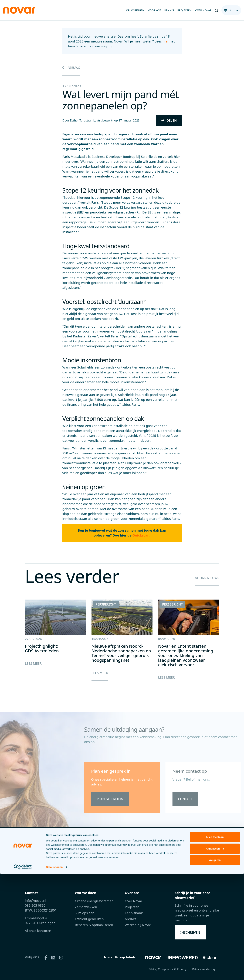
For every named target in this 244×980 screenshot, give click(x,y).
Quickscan (141, 535)
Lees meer (33, 663)
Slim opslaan (85, 913)
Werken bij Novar (138, 925)
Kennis (169, 10)
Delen (169, 120)
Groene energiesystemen (94, 901)
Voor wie (154, 10)
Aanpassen (215, 954)
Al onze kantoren (38, 931)
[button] (216, 10)
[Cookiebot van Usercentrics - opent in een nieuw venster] (23, 973)
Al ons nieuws (206, 578)
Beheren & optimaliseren (94, 925)
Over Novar (203, 10)
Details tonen (54, 973)
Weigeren (215, 966)
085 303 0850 (35, 905)
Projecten (184, 10)
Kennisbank (134, 913)
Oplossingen (135, 10)
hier (166, 41)
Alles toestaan (215, 943)
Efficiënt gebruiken (89, 919)
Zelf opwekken (86, 907)
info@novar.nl (35, 900)
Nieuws (72, 68)
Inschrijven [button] (191, 932)
